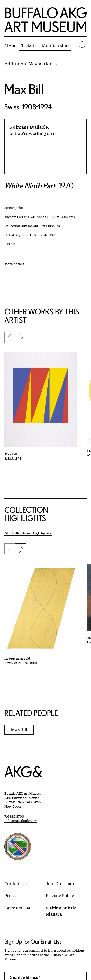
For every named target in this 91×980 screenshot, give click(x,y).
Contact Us (15, 883)
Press (10, 895)
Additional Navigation (31, 64)
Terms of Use (17, 908)
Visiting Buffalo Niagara (61, 911)
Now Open (13, 806)
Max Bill (24, 89)
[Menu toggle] (11, 46)
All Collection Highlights (28, 533)
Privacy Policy (60, 895)
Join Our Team (61, 883)
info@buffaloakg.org (21, 821)
